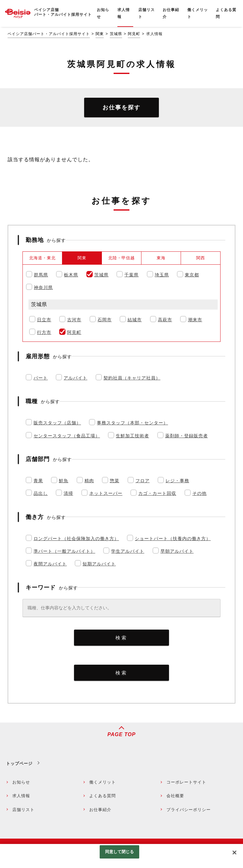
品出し (41, 493)
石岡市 (105, 320)
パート (41, 378)
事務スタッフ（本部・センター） (132, 423)
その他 (199, 493)
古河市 (74, 320)
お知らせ (21, 782)
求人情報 (21, 796)
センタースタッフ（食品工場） (67, 436)
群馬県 (41, 275)
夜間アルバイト (50, 564)
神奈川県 (43, 287)
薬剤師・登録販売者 (187, 436)
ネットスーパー (106, 493)
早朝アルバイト (177, 551)
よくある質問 (103, 796)
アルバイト (75, 378)
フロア (143, 481)
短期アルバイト (99, 564)
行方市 (44, 332)
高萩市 (165, 320)
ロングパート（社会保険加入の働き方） (76, 539)
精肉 (89, 481)
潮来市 (195, 320)
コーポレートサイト (186, 782)
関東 (100, 34)
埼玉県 (162, 275)
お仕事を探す (121, 108)
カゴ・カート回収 (157, 493)
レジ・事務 (177, 481)
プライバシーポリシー (189, 810)
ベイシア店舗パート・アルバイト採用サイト (49, 34)
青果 (38, 481)
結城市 (135, 320)
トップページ (19, 763)
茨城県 (116, 34)
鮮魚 (64, 481)
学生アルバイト (128, 551)
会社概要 (175, 796)
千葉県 (131, 275)
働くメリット (103, 782)
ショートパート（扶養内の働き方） (173, 539)
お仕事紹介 (100, 810)
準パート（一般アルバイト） (64, 551)
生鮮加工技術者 (132, 436)
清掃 (68, 493)
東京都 (192, 275)
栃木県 (71, 275)
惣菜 (115, 481)
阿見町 (134, 34)
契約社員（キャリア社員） (132, 378)
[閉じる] (234, 853)
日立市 (44, 320)
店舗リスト (23, 810)
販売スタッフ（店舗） (57, 423)
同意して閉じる (120, 852)
